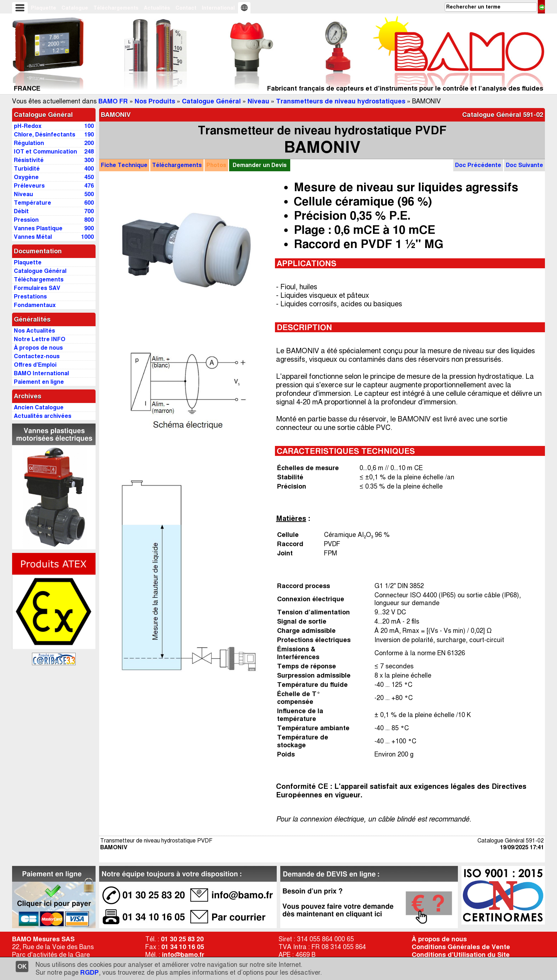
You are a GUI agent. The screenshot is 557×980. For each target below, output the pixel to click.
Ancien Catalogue (39, 407)
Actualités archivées (43, 416)
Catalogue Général (211, 101)
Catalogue (75, 8)
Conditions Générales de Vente (461, 947)
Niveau (258, 101)
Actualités (157, 8)
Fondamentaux (35, 305)
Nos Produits (155, 101)
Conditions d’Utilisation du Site (461, 955)
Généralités (32, 319)
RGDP (90, 973)
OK (22, 966)
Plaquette (44, 8)
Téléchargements (116, 8)
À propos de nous (439, 939)
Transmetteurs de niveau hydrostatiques (341, 101)
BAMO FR (113, 101)
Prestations (30, 297)
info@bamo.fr (183, 955)
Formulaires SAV (37, 288)
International (218, 8)
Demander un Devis (260, 165)
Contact (186, 8)
